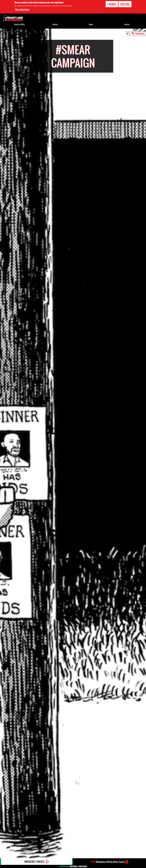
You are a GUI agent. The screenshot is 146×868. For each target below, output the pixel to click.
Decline (125, 4)
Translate (140, 33)
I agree (112, 4)
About (91, 24)
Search (127, 24)
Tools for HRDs (19, 24)
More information (22, 9)
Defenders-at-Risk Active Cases (108, 862)
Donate (55, 24)
